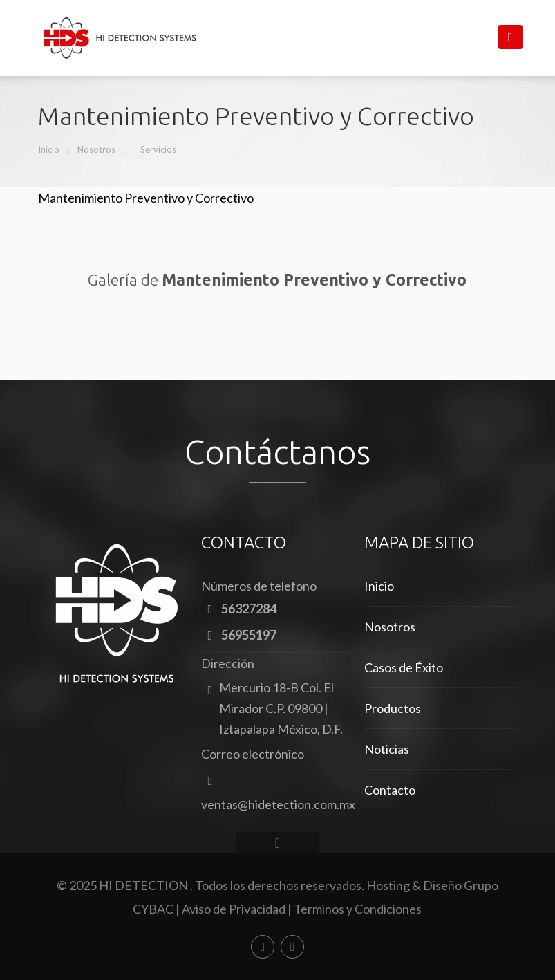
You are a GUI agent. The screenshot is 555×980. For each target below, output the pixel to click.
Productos (393, 708)
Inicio (49, 149)
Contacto (390, 790)
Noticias (387, 749)
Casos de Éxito (404, 667)
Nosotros (96, 149)
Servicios (158, 149)
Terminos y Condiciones (358, 909)
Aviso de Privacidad (234, 909)
